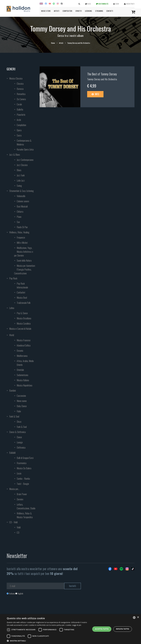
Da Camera (21, 99)
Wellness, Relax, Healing (19, 232)
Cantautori (21, 292)
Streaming (99, 11)
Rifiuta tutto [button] (123, 629)
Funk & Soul (14, 416)
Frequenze (21, 237)
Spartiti (79, 11)
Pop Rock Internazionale (22, 285)
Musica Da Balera (24, 468)
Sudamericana (22, 375)
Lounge (20, 442)
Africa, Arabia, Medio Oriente (25, 363)
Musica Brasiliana (24, 318)
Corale (19, 104)
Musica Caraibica (24, 323)
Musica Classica (16, 78)
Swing (19, 186)
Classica (20, 84)
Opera (19, 130)
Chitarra (20, 212)
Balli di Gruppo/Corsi (25, 458)
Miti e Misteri (22, 243)
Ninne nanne (22, 401)
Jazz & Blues (15, 155)
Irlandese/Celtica (24, 345)
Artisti (57, 11)
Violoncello (21, 196)
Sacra (19, 135)
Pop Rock (13, 278)
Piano (19, 217)
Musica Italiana (23, 380)
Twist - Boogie (23, 484)
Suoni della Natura (24, 260)
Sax (18, 222)
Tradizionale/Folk (24, 303)
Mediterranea (22, 356)
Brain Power (22, 494)
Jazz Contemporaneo (25, 160)
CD (18, 533)
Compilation (21, 125)
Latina (12, 308)
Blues (19, 170)
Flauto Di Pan (22, 227)
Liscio (19, 473)
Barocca (20, 89)
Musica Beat (22, 298)
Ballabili (12, 453)
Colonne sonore (23, 201)
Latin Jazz (21, 180)
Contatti (110, 11)
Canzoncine (21, 396)
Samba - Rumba (23, 479)
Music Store (46, 11)
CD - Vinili (13, 522)
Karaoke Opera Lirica (25, 149)
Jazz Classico (22, 165)
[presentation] (27, 606)
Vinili (19, 527)
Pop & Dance (22, 313)
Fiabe (19, 411)
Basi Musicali (22, 206)
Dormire (20, 499)
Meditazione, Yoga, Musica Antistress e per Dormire (24, 252)
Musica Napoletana (24, 385)
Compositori (67, 11)
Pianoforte (21, 115)
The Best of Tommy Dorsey (102, 74)
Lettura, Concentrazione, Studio (26, 506)
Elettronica (21, 447)
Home (53, 43)
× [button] (138, 617)
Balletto (20, 109)
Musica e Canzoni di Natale (20, 329)
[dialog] (71, 629)
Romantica (21, 94)
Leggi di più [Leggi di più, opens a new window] (77, 625)
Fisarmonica (22, 463)
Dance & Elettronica (17, 432)
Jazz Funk (21, 175)
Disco (19, 422)
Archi (19, 120)
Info (95, 94)
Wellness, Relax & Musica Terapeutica (25, 515)
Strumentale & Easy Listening (21, 191)
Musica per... (14, 489)
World (12, 335)
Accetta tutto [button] (102, 629)
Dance (19, 437)
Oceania (20, 351)
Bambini (13, 390)
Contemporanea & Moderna (24, 142)
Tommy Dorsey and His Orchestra (102, 79)
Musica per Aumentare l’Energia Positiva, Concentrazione (25, 269)
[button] (48, 641)
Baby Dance (22, 406)
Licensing (88, 11)
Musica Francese (24, 340)
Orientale (20, 370)
